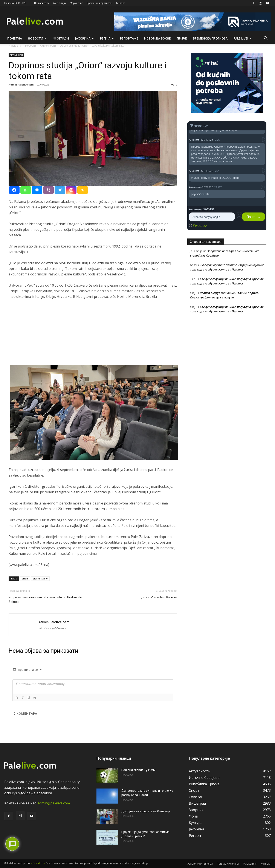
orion (25, 578)
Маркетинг (76, 3)
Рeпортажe (129, 38)
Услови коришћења (200, 864)
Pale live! (243, 38)
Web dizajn (59, 3)
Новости (37, 38)
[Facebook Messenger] (37, 190)
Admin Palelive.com (21, 85)
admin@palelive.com (54, 803)
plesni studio (40, 578)
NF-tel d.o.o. (38, 863)
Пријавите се (42, 3)
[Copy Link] (83, 190)
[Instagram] (71, 190)
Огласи (61, 38)
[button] (266, 39)
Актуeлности (16, 55)
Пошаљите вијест (228, 864)
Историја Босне (157, 38)
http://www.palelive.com (52, 628)
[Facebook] (14, 190)
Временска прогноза (99, 3)
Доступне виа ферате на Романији (146, 811)
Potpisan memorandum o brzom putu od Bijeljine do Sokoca (45, 600)
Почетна (15, 38)
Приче (182, 38)
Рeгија (107, 38)
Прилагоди (200, 225)
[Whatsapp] (26, 190)
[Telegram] (60, 190)
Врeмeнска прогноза (210, 38)
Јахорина (84, 38)
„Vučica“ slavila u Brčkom (159, 597)
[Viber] (48, 190)
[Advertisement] (93, 335)
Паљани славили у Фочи (138, 770)
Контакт (120, 3)
